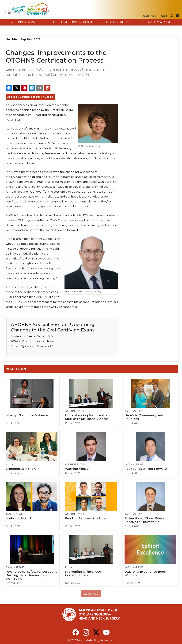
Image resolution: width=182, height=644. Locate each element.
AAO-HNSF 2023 (74, 411)
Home (9, 411)
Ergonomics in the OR (22, 469)
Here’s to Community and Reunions (144, 417)
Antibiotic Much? (18, 518)
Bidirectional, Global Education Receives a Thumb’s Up (148, 520)
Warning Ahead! (77, 469)
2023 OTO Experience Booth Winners (146, 573)
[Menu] (178, 16)
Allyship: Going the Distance (27, 415)
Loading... (91, 594)
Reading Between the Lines (86, 518)
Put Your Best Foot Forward (146, 469)
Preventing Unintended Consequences (83, 573)
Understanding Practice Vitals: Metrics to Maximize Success (88, 417)
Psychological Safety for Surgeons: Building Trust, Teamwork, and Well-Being (32, 575)
